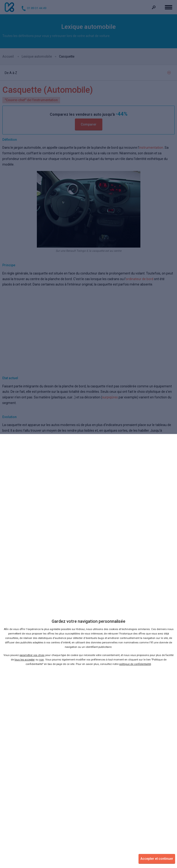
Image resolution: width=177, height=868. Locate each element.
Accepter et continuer (157, 859)
